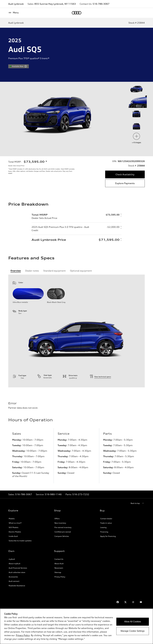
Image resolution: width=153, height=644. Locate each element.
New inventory (60, 523)
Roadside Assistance (17, 586)
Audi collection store (17, 572)
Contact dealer (106, 519)
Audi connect (14, 581)
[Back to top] (138, 503)
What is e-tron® (15, 523)
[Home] (77, 13)
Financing (104, 532)
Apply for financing (108, 536)
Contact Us (59, 559)
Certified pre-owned (63, 532)
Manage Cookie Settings (133, 631)
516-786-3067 (101, 4)
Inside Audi (13, 536)
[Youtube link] (141, 602)
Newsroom (59, 568)
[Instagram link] (133, 602)
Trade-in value (106, 523)
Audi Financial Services (18, 568)
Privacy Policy (60, 577)
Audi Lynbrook (16, 4)
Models (12, 519)
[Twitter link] (125, 602)
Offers (57, 519)
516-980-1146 (53, 494)
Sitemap (58, 572)
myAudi (12, 559)
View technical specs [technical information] (100, 377)
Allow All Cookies (133, 622)
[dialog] (76, 626)
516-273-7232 (81, 494)
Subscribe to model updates (20, 541)
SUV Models (14, 527)
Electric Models (15, 532)
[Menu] (14, 13)
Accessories (13, 577)
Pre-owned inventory (63, 527)
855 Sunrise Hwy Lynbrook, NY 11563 (55, 4)
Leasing (103, 527)
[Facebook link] (118, 602)
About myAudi (14, 564)
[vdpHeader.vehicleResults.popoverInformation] (26, 66)
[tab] (16, 271)
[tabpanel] (76, 331)
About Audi (59, 564)
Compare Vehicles (62, 536)
